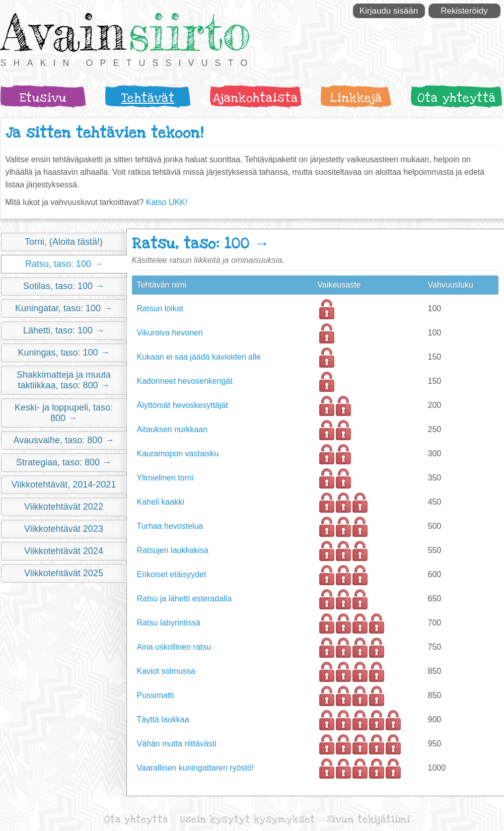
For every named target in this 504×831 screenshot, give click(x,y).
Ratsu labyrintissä (169, 623)
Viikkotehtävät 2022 (64, 507)
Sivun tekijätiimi (369, 820)
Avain (63, 32)
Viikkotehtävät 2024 (64, 551)
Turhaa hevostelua (170, 526)
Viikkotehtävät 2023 (64, 529)
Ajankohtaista (256, 98)
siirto (189, 32)
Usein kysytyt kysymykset (248, 820)
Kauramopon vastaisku (178, 454)
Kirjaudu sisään (389, 11)
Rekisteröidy (464, 11)
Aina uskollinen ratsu (174, 647)
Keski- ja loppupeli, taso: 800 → (64, 413)
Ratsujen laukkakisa (173, 550)
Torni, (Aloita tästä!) (64, 242)
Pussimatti (156, 695)
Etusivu (43, 98)
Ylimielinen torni (165, 478)
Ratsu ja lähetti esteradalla (185, 599)
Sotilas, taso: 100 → (64, 286)
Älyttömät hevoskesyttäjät (183, 405)
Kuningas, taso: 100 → (63, 353)
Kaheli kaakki (161, 502)
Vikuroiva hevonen (170, 333)
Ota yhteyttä (456, 98)
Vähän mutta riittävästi (177, 744)
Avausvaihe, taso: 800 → (64, 440)
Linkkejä (356, 98)
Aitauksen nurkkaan (172, 429)
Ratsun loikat (160, 308)
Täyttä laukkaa (163, 719)
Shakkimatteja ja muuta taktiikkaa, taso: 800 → (64, 380)
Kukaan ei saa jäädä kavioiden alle (199, 357)
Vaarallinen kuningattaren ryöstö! (196, 768)
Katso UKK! (167, 202)
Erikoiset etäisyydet (172, 574)
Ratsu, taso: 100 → (64, 264)
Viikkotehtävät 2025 (64, 573)
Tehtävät (148, 98)
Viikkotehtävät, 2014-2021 (64, 484)
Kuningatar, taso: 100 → (64, 308)
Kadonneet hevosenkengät (185, 381)
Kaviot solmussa (166, 671)
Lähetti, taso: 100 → (64, 330)
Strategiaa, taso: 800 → (64, 462)
